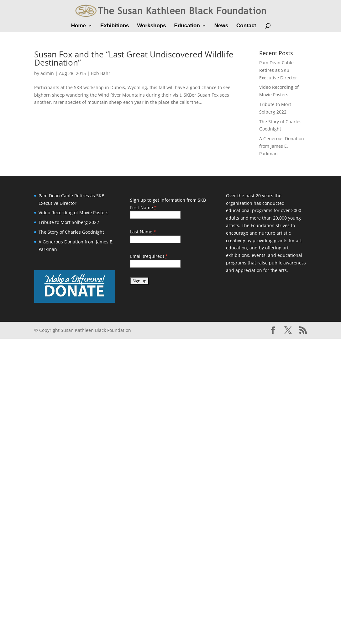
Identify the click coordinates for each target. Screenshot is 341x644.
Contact (246, 26)
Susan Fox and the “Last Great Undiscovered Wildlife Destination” (134, 58)
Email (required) (149, 256)
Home (79, 26)
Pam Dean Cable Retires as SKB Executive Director (278, 70)
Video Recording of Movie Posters (73, 213)
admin (47, 73)
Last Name (143, 232)
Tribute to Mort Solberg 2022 (69, 222)
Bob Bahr (101, 73)
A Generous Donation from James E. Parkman (282, 146)
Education (187, 26)
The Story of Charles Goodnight (71, 232)
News (221, 26)
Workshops (151, 26)
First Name (143, 208)
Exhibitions (115, 26)
